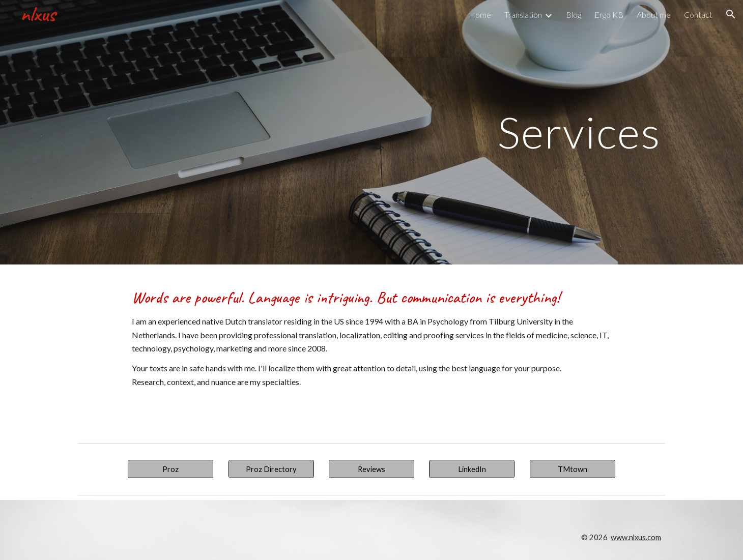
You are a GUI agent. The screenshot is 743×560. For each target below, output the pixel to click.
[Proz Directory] (271, 469)
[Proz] (170, 469)
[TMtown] (573, 469)
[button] (731, 14)
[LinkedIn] (472, 469)
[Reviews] (371, 469)
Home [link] (480, 14)
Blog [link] (574, 14)
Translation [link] (523, 14)
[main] (371, 132)
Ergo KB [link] (609, 14)
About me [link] (654, 14)
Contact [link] (698, 14)
